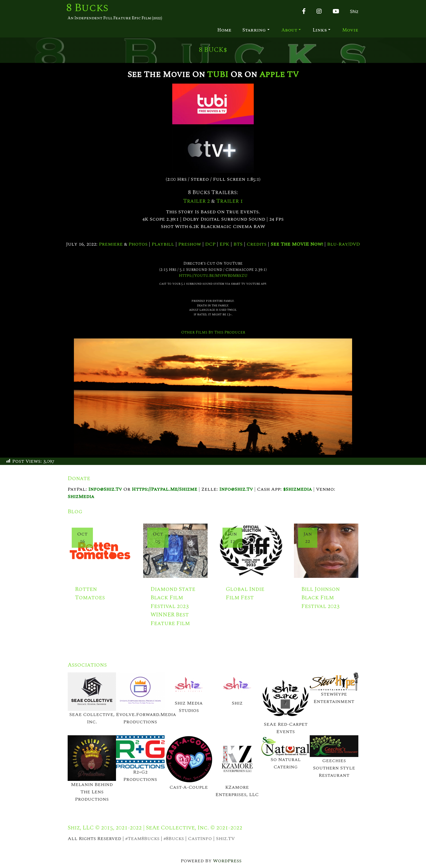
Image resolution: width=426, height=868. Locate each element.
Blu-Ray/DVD (344, 244)
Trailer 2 (197, 201)
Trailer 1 (230, 201)
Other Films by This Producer (213, 332)
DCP (210, 244)
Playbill (163, 244)
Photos (138, 244)
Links (322, 30)
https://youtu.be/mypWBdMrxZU (213, 276)
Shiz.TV (225, 839)
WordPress (227, 861)
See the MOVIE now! (297, 244)
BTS (238, 244)
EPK (224, 244)
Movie (350, 30)
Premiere (111, 244)
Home (224, 30)
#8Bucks (174, 839)
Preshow (190, 244)
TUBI (218, 75)
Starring (256, 30)
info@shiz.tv (105, 489)
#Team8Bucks (142, 839)
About (291, 30)
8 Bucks (87, 8)
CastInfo (200, 839)
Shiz (354, 12)
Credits (257, 244)
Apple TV (279, 75)
